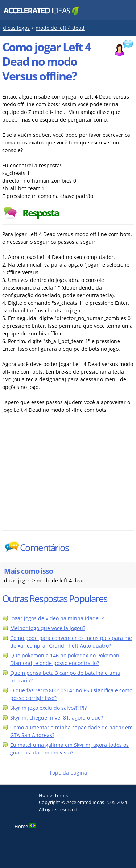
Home (46, 795)
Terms (61, 795)
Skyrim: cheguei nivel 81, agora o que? (57, 718)
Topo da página (68, 773)
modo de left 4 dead (60, 28)
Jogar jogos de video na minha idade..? (57, 618)
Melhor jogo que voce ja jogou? (48, 628)
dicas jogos (16, 28)
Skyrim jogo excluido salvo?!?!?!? (48, 708)
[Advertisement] (66, 476)
